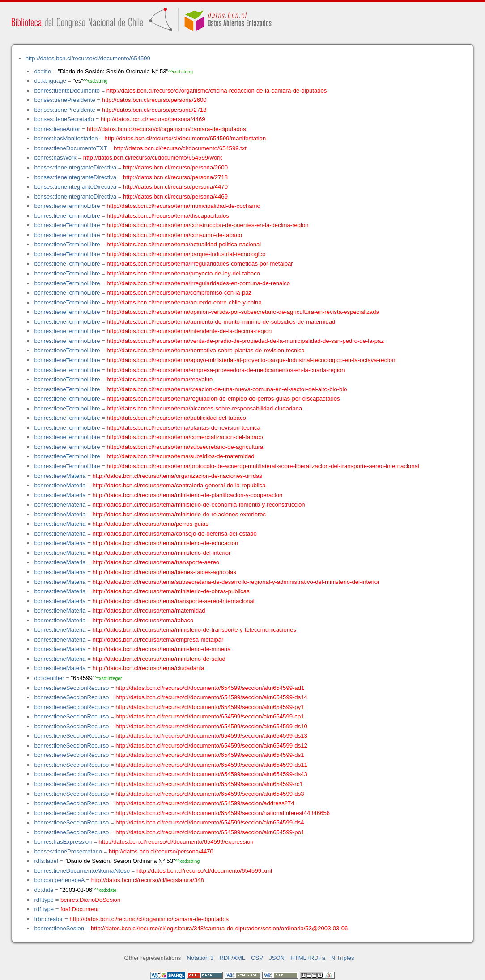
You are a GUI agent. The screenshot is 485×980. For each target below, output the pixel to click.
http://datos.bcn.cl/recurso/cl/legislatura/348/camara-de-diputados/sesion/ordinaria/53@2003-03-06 (219, 928)
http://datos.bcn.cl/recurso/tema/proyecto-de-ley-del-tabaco (183, 273)
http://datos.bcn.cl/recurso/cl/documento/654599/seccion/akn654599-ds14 (211, 697)
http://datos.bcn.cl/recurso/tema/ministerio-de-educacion (166, 543)
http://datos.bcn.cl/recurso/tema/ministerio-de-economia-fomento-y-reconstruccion (199, 505)
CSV (257, 958)
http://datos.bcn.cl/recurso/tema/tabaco (143, 620)
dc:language (50, 81)
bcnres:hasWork (55, 158)
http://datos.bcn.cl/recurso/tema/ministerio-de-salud (159, 659)
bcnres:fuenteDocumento (67, 91)
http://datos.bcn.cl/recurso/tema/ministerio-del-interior (162, 553)
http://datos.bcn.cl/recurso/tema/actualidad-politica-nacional (184, 244)
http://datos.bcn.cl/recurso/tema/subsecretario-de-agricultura (185, 447)
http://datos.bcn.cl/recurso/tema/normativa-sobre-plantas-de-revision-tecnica (206, 350)
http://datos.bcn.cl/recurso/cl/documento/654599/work (153, 158)
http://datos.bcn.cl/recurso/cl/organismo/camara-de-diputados (166, 129)
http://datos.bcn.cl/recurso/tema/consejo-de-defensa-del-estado (175, 534)
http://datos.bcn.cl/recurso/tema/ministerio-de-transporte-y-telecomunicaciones (194, 630)
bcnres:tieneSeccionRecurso (71, 688)
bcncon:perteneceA (59, 880)
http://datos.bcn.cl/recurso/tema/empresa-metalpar (158, 640)
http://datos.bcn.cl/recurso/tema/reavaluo (160, 379)
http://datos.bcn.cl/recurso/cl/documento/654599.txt (180, 148)
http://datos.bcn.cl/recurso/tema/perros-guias (151, 524)
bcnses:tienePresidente (64, 100)
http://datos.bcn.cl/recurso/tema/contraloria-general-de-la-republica (179, 485)
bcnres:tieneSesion (59, 928)
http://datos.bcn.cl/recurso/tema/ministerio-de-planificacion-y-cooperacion (188, 495)
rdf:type (44, 900)
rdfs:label (46, 861)
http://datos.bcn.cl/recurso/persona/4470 (175, 187)
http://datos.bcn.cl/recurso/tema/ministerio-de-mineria (162, 649)
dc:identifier (49, 678)
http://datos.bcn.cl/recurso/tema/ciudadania (149, 668)
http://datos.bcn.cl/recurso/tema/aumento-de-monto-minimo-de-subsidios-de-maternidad (221, 322)
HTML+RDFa (308, 958)
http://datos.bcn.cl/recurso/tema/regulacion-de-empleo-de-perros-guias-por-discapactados (223, 399)
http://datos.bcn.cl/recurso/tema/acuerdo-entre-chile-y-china (184, 302)
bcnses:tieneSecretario (64, 119)
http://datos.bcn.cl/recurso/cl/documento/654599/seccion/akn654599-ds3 (210, 794)
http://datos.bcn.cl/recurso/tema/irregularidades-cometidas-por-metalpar (200, 264)
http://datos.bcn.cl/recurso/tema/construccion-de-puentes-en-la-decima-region (208, 225)
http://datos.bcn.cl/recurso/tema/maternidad (149, 610)
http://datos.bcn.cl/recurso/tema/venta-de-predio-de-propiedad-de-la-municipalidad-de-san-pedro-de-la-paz (245, 341)
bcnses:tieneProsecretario (68, 851)
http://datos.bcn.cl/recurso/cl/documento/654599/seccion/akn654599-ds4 (210, 822)
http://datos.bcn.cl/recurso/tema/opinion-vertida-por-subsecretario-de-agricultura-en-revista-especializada (243, 312)
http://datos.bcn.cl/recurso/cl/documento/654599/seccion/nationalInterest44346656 (223, 813)
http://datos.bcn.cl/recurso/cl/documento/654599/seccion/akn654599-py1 (210, 707)
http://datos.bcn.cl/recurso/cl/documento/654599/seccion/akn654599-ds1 (210, 755)
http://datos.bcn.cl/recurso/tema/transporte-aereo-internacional (174, 601)
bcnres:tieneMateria (60, 476)
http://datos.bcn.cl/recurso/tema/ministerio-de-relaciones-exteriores (179, 514)
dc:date (44, 890)
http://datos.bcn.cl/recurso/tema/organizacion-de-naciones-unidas (178, 476)
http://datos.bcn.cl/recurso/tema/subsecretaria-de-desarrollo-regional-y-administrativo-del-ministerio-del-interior (236, 582)
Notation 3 (200, 958)
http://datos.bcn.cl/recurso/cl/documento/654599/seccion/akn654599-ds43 (211, 774)
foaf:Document (79, 909)
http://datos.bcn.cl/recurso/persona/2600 (154, 100)
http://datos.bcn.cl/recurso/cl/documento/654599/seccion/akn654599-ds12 (211, 746)
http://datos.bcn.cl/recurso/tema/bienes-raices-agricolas (164, 572)
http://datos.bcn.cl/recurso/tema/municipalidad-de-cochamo (184, 206)
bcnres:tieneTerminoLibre (67, 206)
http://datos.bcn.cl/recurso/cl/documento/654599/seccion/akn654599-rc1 (209, 784)
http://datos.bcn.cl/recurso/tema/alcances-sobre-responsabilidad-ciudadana (205, 408)
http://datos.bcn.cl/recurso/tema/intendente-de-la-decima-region (189, 331)
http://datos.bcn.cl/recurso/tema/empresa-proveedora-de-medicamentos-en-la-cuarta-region (226, 370)
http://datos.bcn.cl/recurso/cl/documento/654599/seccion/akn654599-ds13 (211, 736)
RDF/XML (232, 958)
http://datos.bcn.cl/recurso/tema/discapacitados (168, 216)
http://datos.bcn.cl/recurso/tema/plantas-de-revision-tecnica (184, 428)
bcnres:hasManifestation (66, 138)
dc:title (43, 71)
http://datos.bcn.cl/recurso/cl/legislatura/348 (148, 880)
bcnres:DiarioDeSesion (90, 900)
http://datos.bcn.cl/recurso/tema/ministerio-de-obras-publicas (171, 591)
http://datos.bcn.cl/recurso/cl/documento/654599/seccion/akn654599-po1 (210, 832)
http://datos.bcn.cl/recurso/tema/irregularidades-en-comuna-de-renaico (199, 283)
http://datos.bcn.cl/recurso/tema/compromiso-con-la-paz (179, 293)
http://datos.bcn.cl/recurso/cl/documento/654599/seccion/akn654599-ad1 (210, 688)
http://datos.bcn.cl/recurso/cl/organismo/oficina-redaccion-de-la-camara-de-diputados (217, 91)
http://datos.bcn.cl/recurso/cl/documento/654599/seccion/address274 (205, 803)
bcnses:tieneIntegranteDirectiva (75, 167)
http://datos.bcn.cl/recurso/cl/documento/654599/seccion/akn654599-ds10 (211, 726)
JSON (277, 958)
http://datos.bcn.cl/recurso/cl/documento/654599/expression (176, 842)
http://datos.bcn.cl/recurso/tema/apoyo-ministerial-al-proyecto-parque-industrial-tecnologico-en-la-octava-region (251, 360)
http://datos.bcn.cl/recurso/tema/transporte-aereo (156, 562)
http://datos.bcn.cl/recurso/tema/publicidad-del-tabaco (177, 418)
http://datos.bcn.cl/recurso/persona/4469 (153, 119)
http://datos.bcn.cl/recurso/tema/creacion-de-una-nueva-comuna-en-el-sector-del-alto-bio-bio (227, 389)
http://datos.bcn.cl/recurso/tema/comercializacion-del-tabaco (185, 437)
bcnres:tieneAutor (57, 129)
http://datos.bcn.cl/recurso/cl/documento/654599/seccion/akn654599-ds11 (211, 765)
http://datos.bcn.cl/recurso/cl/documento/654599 (88, 58)
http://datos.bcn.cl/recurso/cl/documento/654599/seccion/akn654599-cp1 (210, 716)
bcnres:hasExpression (63, 842)
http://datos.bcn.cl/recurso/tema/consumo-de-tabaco (174, 235)
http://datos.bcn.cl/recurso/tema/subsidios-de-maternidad (181, 456)
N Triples (343, 958)
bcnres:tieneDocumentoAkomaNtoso (82, 871)
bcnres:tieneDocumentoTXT (70, 148)
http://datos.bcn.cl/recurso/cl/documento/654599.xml (204, 871)
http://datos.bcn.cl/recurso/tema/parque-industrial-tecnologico (186, 254)
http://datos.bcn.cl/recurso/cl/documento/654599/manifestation (185, 138)
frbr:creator (48, 919)
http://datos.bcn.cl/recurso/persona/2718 (154, 110)
